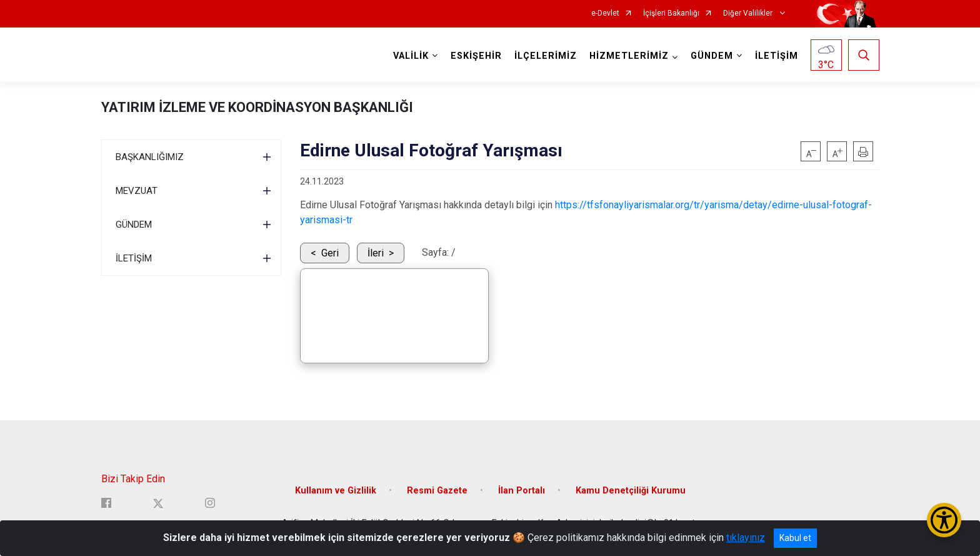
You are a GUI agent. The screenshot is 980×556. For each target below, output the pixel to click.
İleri (376, 253)
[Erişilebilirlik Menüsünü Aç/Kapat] (944, 520)
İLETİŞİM (777, 56)
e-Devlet (605, 13)
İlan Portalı (522, 491)
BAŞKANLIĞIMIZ (150, 157)
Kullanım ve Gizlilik (336, 491)
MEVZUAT (137, 191)
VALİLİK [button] (411, 56)
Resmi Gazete (437, 491)
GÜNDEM (134, 225)
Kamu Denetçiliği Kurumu (631, 491)
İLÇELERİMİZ (546, 56)
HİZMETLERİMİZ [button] (629, 56)
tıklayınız (746, 538)
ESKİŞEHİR (476, 56)
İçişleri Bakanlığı (671, 13)
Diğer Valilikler (749, 13)
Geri (330, 253)
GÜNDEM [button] (712, 56)
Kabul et (795, 538)
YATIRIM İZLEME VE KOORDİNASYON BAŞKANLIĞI (257, 107)
